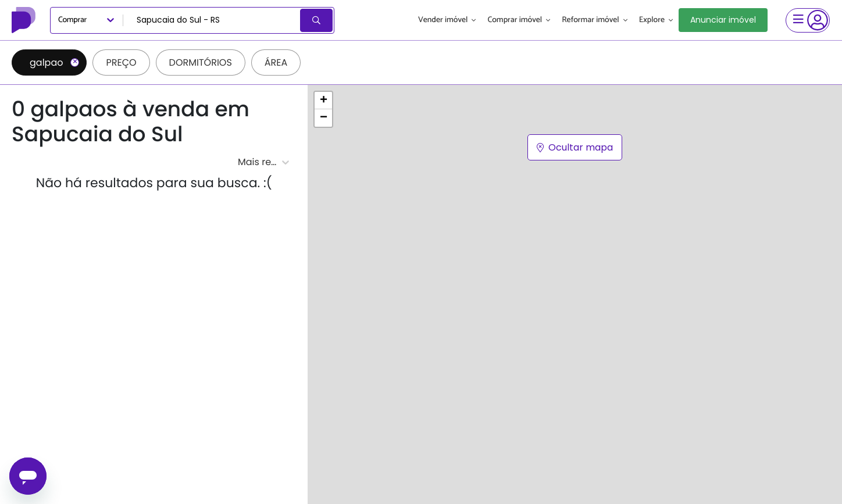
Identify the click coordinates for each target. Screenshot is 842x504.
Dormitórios (201, 62)
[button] (323, 101)
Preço (121, 62)
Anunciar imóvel (723, 20)
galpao (54, 62)
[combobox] (213, 20)
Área (276, 62)
